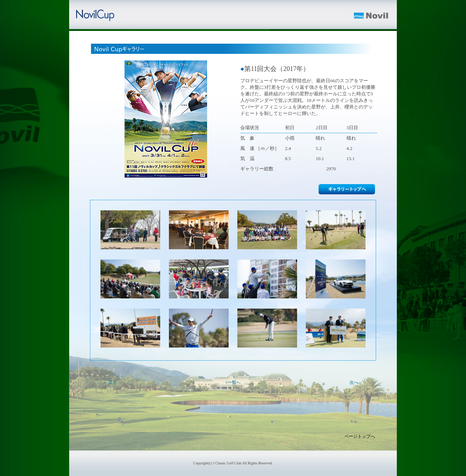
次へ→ (356, 382)
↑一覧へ (233, 382)
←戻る (110, 382)
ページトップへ (360, 436)
